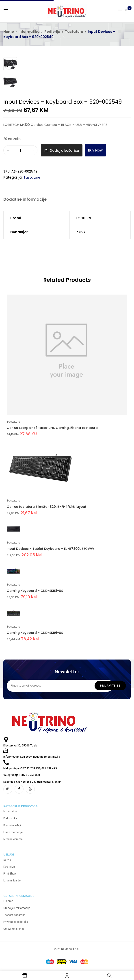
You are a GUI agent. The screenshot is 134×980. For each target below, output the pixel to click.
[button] (126, 11)
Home (9, 32)
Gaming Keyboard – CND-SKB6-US (35, 633)
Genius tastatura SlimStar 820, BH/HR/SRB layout (46, 507)
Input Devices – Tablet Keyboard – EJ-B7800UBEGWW (50, 549)
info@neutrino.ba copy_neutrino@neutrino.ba (32, 757)
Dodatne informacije (25, 199)
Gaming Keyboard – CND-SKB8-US (35, 591)
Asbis (81, 232)
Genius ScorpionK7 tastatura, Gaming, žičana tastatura (52, 428)
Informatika (29, 32)
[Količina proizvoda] (20, 151)
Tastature (74, 32)
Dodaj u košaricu (64, 151)
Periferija (52, 32)
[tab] (25, 200)
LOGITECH (84, 218)
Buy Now (95, 150)
